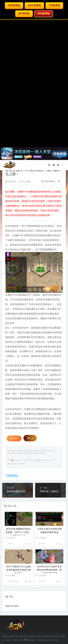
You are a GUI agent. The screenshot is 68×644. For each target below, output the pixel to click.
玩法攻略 (26, 181)
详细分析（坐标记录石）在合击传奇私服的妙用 (51, 491)
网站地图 (29, 640)
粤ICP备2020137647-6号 (47, 640)
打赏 (30, 438)
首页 (12, 460)
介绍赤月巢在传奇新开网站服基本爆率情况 (49, 531)
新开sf (10, 544)
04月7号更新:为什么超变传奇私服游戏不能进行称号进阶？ (19, 569)
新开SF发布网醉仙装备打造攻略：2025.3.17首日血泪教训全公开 (19, 531)
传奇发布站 (12, 476)
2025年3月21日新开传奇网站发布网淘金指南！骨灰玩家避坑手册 (49, 569)
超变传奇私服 (13, 581)
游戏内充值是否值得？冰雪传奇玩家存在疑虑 (18, 491)
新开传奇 (12, 181)
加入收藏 (14, 438)
